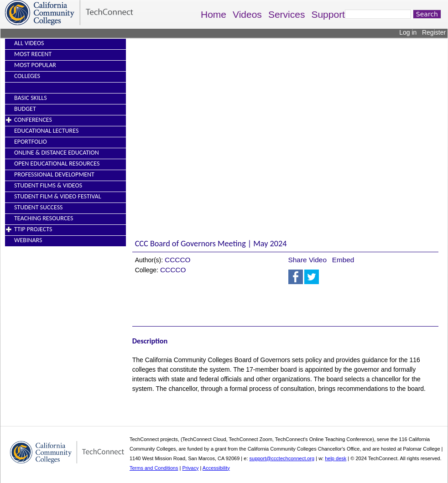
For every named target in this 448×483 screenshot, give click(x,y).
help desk (336, 458)
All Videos (29, 43)
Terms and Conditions (154, 468)
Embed (343, 260)
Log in (408, 32)
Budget (25, 109)
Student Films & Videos (48, 185)
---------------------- (36, 87)
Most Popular (35, 65)
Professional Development (54, 174)
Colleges (27, 76)
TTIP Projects (33, 229)
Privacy (190, 468)
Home (214, 14)
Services (287, 14)
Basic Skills (31, 98)
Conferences (33, 120)
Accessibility (216, 468)
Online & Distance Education (57, 153)
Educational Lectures (46, 131)
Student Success (39, 207)
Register (434, 32)
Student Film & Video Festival (58, 196)
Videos (247, 14)
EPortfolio (31, 142)
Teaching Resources (44, 218)
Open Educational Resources (57, 164)
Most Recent (33, 54)
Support (328, 14)
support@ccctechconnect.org (282, 458)
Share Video (307, 260)
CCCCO (177, 260)
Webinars (28, 240)
